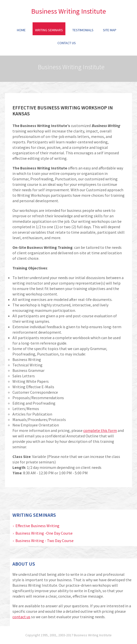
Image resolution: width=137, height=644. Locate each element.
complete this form (100, 430)
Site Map (110, 30)
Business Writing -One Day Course (44, 533)
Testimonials (83, 30)
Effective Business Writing (37, 526)
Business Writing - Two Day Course (45, 541)
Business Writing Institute (68, 11)
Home (21, 30)
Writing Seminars (49, 30)
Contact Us (67, 43)
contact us (21, 617)
